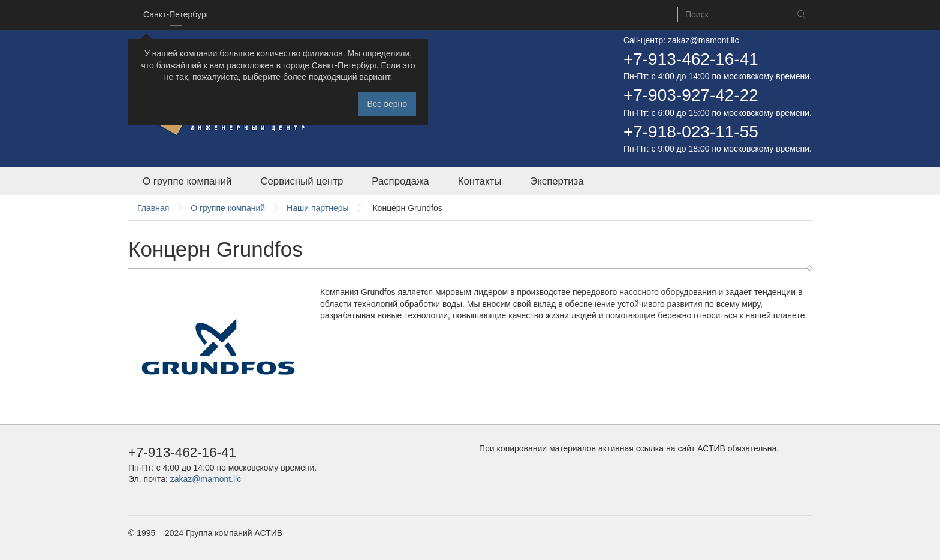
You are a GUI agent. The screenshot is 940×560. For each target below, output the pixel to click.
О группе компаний (187, 181)
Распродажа (400, 181)
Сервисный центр (302, 181)
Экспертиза (557, 181)
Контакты (480, 181)
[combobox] (176, 15)
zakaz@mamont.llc (703, 40)
